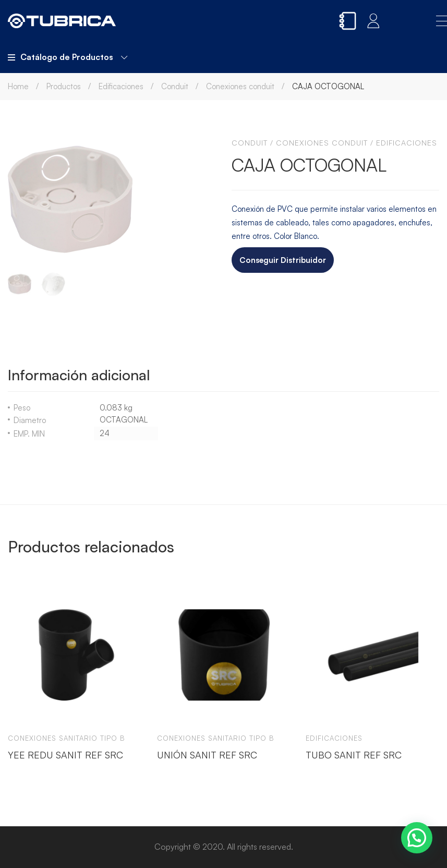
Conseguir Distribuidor (283, 260)
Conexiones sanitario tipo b (67, 738)
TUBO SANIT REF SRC (354, 755)
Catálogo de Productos (68, 57)
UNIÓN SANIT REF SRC (207, 755)
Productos (64, 86)
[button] (417, 838)
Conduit (175, 86)
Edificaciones (121, 86)
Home (18, 86)
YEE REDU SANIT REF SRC (65, 755)
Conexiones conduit (240, 86)
